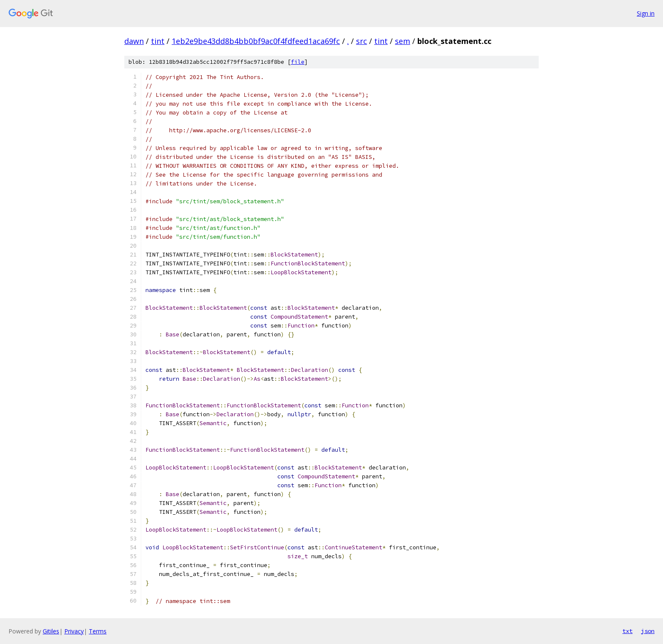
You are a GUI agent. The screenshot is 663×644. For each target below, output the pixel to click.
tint (158, 41)
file (298, 62)
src (362, 41)
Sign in (646, 13)
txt (627, 631)
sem (403, 41)
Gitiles (51, 631)
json (648, 631)
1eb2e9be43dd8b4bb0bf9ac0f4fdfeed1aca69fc (256, 41)
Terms (98, 631)
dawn (134, 41)
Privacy (74, 631)
